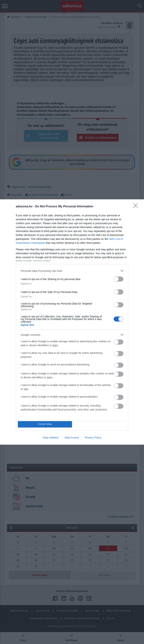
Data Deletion (51, 438)
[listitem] (72, 271)
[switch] (118, 279)
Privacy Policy (93, 438)
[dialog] (72, 322)
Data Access (72, 438)
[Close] (137, 207)
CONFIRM (45, 424)
